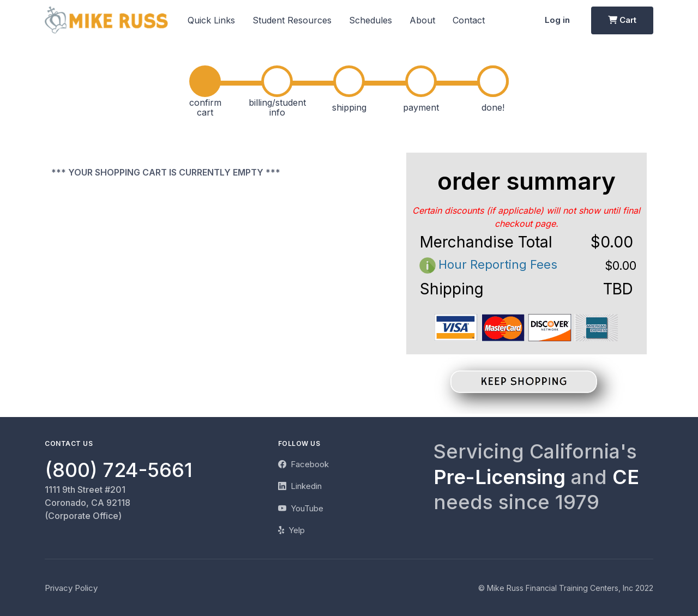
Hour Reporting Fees (487, 264)
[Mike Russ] (106, 20)
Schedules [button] (371, 20)
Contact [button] (469, 20)
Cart (622, 20)
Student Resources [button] (292, 20)
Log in (557, 20)
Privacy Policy (71, 588)
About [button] (422, 20)
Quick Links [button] (211, 20)
